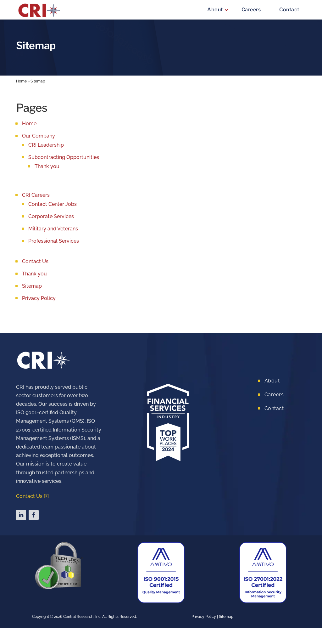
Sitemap (32, 286)
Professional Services (54, 241)
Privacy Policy (39, 298)
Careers (251, 10)
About (215, 10)
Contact (289, 10)
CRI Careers (36, 195)
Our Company (39, 136)
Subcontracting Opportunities (64, 157)
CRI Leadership (46, 145)
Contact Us (35, 261)
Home (21, 81)
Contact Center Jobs (53, 204)
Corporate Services (51, 216)
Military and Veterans (53, 229)
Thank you (47, 166)
